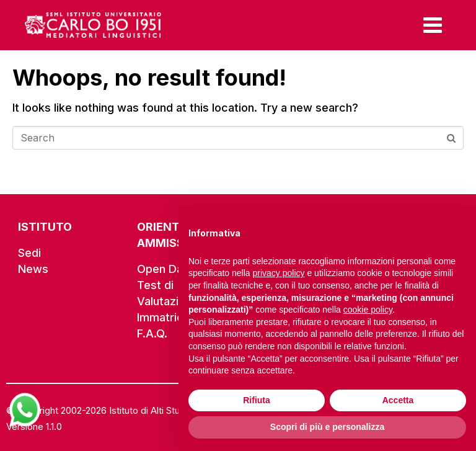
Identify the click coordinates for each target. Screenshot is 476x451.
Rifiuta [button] (257, 400)
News (33, 269)
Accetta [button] (398, 400)
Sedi (29, 253)
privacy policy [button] (279, 273)
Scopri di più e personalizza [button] (327, 427)
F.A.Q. (152, 333)
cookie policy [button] (368, 310)
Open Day (163, 269)
